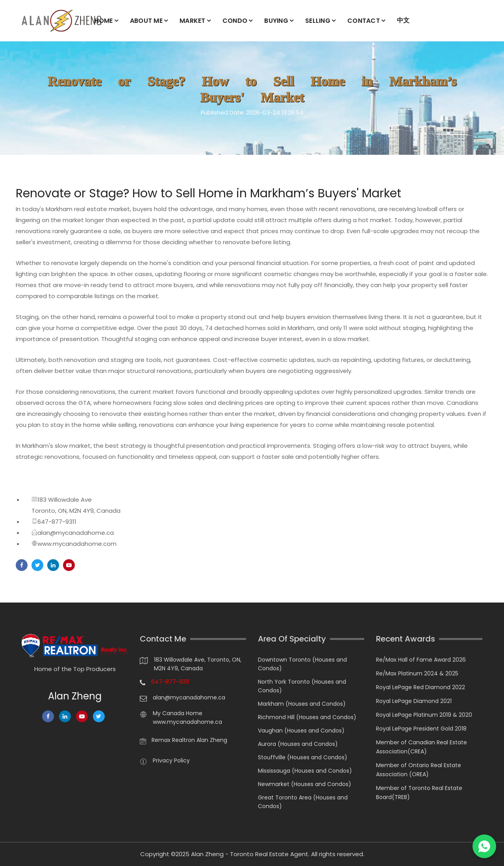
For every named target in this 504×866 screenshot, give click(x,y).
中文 (403, 18)
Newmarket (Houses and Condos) (305, 784)
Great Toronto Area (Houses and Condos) (303, 802)
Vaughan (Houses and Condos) (301, 731)
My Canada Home (178, 713)
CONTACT (364, 18)
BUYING (276, 18)
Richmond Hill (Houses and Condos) (307, 717)
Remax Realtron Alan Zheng (189, 740)
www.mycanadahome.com (77, 544)
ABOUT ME (146, 18)
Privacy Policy (171, 760)
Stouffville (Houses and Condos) (303, 757)
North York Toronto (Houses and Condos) (302, 686)
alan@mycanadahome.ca (76, 533)
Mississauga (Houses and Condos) (305, 771)
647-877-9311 (57, 522)
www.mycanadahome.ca (187, 722)
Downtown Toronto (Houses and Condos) (302, 664)
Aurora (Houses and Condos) (298, 744)
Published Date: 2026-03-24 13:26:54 (252, 112)
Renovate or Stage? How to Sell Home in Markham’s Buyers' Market (252, 89)
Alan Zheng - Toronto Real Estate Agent (250, 854)
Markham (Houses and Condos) (302, 704)
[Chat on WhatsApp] (484, 846)
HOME (104, 18)
